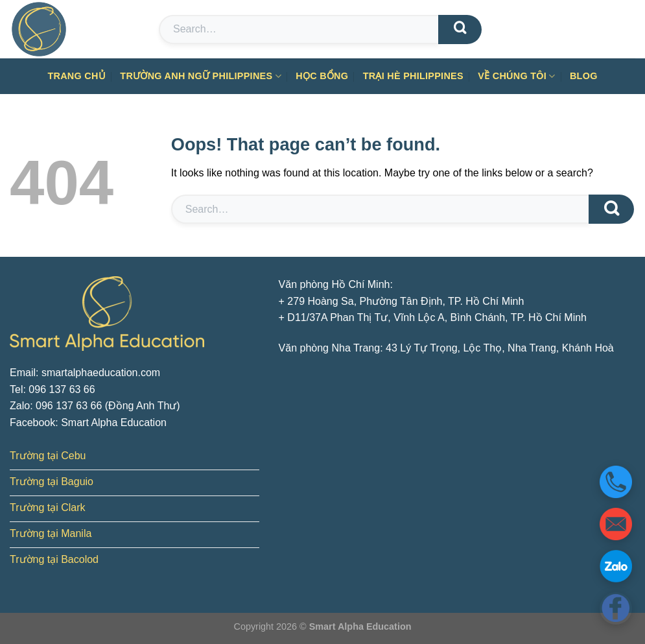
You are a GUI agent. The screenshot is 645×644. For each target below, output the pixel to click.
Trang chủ (76, 76)
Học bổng (322, 76)
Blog (584, 76)
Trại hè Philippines (413, 76)
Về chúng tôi (516, 76)
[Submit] (460, 30)
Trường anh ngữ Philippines (201, 76)
